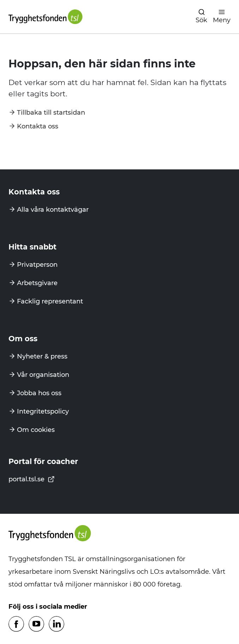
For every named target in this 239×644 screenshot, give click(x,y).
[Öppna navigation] (201, 17)
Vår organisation (43, 375)
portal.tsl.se (32, 479)
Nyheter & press (42, 356)
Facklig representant (50, 301)
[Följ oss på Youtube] (36, 624)
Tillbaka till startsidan (51, 113)
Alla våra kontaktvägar (53, 210)
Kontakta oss (38, 126)
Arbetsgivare (37, 283)
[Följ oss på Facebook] (16, 624)
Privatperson (37, 265)
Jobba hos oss (39, 393)
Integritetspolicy (43, 411)
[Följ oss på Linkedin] (56, 624)
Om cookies (36, 430)
